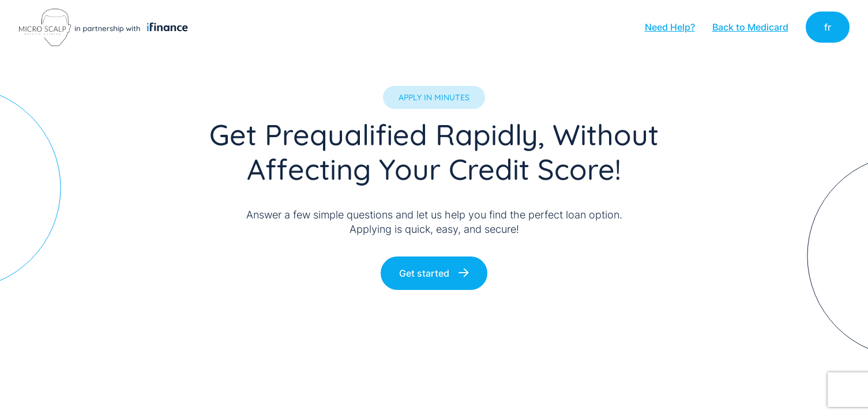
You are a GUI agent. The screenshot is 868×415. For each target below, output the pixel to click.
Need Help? (670, 27)
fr (828, 27)
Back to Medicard (750, 27)
